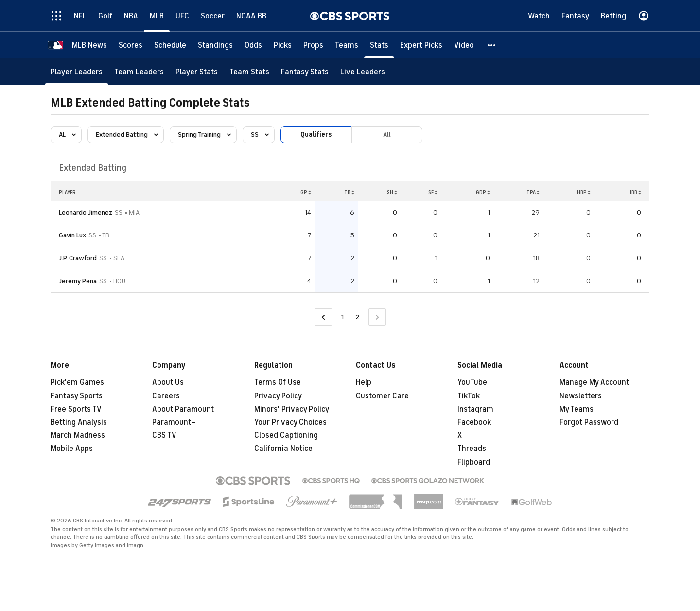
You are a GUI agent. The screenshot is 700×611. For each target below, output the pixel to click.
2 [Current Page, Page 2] (357, 317)
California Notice (283, 449)
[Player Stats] (197, 72)
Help (364, 382)
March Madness (78, 435)
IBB (636, 192)
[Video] (464, 45)
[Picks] (283, 45)
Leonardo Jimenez (86, 212)
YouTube (472, 382)
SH (392, 192)
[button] (492, 45)
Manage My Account (594, 382)
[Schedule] (170, 45)
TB (349, 192)
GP (306, 192)
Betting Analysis (79, 422)
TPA (533, 192)
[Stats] (379, 45)
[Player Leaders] (77, 72)
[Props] (313, 45)
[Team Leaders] (139, 72)
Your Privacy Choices (290, 422)
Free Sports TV (76, 409)
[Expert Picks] (421, 45)
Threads (472, 449)
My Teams (577, 409)
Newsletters (581, 396)
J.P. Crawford (78, 258)
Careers (166, 396)
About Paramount (183, 409)
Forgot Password (589, 422)
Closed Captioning (286, 435)
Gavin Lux (72, 235)
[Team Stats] (249, 72)
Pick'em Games (77, 382)
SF (433, 192)
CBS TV (164, 435)
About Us (168, 382)
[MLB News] (89, 45)
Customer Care (382, 396)
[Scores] (131, 45)
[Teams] (347, 45)
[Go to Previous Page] (323, 317)
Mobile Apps (72, 449)
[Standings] (215, 45)
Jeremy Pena (78, 281)
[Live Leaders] (363, 72)
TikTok (469, 396)
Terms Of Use (278, 382)
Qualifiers (316, 135)
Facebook (474, 422)
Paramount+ (174, 422)
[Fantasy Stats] (305, 72)
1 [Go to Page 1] (342, 317)
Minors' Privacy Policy (292, 409)
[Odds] (253, 45)
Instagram (475, 409)
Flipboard (474, 462)
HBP (584, 192)
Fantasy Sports (77, 396)
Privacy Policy (278, 396)
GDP (483, 192)
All (387, 135)
